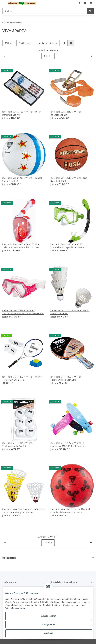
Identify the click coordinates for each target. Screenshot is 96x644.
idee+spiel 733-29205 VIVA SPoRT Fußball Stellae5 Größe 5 (22, 179)
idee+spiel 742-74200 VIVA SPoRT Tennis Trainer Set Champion (22, 378)
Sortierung (24, 43)
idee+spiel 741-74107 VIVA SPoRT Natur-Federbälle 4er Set (70, 312)
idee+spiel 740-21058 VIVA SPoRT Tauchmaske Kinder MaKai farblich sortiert (23, 312)
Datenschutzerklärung (15, 608)
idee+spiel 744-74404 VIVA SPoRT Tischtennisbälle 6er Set (18, 444)
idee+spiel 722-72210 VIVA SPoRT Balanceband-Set (66, 113)
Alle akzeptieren (49, 616)
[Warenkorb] (91, 3)
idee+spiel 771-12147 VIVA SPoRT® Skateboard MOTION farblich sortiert (68, 444)
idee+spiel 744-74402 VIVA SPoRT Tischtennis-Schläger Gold (66, 378)
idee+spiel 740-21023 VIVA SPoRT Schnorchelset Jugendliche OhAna (67, 246)
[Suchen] (45, 11)
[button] (79, 3)
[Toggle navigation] (4, 2)
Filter (9, 43)
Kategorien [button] (9, 558)
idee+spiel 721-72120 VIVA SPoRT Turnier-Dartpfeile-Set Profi (23, 113)
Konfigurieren (49, 624)
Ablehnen (49, 633)
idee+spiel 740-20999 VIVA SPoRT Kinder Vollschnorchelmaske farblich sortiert (22, 246)
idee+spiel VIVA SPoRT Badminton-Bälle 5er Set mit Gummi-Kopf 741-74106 (23, 511)
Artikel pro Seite (47, 43)
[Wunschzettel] (85, 3)
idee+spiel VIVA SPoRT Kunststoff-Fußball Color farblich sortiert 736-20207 (70, 511)
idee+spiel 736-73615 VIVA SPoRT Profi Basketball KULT (69, 179)
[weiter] (91, 56)
